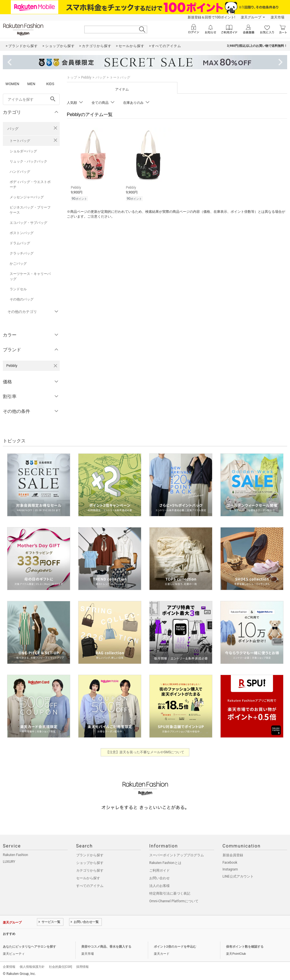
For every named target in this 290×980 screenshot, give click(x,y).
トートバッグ (20, 141)
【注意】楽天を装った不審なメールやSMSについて (145, 752)
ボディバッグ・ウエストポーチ (30, 184)
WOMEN (12, 84)
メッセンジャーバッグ (27, 197)
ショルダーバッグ (23, 151)
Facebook (230, 863)
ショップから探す (90, 863)
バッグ (13, 129)
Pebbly (86, 77)
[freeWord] (31, 99)
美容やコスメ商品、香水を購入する (106, 947)
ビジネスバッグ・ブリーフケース (30, 210)
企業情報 (9, 967)
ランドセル (18, 289)
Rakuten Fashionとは (165, 863)
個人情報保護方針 (32, 967)
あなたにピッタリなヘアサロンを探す (29, 947)
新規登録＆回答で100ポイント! (211, 17)
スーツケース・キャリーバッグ (30, 276)
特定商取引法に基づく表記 (170, 893)
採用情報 (82, 967)
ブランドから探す (90, 855)
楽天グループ (251, 17)
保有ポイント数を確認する (245, 947)
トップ (72, 77)
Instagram (230, 869)
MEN (31, 84)
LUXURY (9, 862)
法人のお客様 (159, 886)
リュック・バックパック (28, 161)
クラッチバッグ (22, 253)
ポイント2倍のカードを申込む (175, 947)
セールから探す (88, 878)
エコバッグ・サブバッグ (28, 223)
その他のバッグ (22, 299)
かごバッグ (18, 264)
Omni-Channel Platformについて (174, 901)
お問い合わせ (159, 878)
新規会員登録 (233, 855)
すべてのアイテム (90, 886)
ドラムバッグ (20, 243)
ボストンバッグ (22, 233)
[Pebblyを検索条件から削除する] (55, 366)
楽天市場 (277, 17)
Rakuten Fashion (15, 855)
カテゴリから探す (90, 870)
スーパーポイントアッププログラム (177, 855)
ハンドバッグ (20, 172)
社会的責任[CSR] (60, 967)
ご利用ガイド (159, 870)
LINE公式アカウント (238, 876)
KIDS (50, 84)
